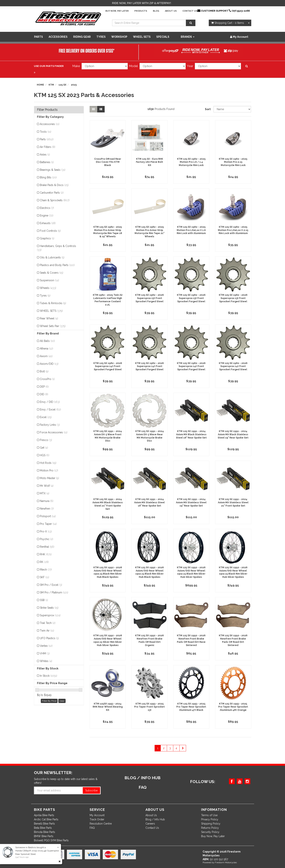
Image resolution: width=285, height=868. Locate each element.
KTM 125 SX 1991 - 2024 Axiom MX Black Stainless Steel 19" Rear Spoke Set (233, 434)
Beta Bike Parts (43, 828)
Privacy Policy (210, 819)
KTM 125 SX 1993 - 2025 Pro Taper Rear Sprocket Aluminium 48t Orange (233, 707)
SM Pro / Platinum (54, 592)
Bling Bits (48, 177)
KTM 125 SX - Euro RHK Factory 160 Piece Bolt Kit (149, 162)
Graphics (47, 238)
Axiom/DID (49, 364)
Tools (46, 132)
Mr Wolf (47, 486)
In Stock (49, 676)
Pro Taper (48, 524)
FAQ (92, 828)
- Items (228, 23)
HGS (45, 455)
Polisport (48, 516)
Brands (188, 37)
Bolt (44, 371)
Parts (39, 37)
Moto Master (49, 478)
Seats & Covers (52, 273)
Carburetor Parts (52, 193)
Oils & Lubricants (52, 257)
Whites (46, 661)
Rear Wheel (49, 318)
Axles (45, 155)
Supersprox (50, 615)
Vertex (46, 646)
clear (62, 701)
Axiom (46, 356)
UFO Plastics (49, 638)
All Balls (47, 341)
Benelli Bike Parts (44, 824)
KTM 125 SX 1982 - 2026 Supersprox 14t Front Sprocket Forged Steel (108, 366)
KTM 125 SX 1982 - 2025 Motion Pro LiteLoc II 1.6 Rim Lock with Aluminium (191, 230)
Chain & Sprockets (55, 200)
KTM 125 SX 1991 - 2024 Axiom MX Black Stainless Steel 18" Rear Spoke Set (191, 434)
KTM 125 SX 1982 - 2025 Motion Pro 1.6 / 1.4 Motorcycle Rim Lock (191, 162)
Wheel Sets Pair (53, 326)
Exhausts (48, 223)
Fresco (46, 440)
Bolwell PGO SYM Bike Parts (51, 840)
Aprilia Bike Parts (44, 815)
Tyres (101, 37)
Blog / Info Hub (155, 819)
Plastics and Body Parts (57, 265)
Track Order (97, 819)
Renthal (47, 547)
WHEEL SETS (142, 37)
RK (44, 562)
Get (44, 448)
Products (141, 11)
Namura (47, 501)
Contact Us (190, 11)
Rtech (46, 570)
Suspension (49, 280)
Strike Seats (49, 608)
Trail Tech (48, 623)
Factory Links (50, 425)
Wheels (48, 288)
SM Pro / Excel (51, 585)
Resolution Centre (101, 824)
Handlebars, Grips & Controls (57, 248)
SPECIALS (163, 37)
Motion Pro (49, 470)
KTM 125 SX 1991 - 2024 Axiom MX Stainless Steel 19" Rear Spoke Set (191, 503)
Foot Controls (50, 231)
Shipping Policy (211, 824)
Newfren (47, 509)
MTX (45, 493)
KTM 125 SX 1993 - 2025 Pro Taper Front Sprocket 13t (149, 707)
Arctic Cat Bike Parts (46, 819)
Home (40, 85)
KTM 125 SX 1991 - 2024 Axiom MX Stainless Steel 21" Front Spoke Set (233, 503)
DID (44, 394)
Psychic (47, 539)
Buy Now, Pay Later (117, 11)
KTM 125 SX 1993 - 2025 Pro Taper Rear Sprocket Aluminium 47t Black (191, 707)
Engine (47, 216)
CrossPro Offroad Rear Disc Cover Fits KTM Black (108, 162)
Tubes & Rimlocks (53, 303)
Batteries (47, 162)
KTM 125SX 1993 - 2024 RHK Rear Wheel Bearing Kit (108, 707)
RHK (46, 554)
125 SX (62, 85)
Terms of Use (209, 815)
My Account (97, 815)
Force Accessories (54, 432)
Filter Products (47, 110)
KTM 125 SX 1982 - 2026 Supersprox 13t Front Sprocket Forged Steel (149, 298)
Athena (47, 349)
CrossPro (47, 379)
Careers (150, 824)
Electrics (47, 208)
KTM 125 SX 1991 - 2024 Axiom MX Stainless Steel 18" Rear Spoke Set (149, 503)
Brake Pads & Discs (54, 185)
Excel (46, 417)
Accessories (58, 37)
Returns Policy (210, 828)
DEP (44, 387)
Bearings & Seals (53, 170)
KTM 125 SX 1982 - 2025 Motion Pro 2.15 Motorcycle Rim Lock (233, 162)
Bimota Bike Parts (45, 832)
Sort (208, 109)
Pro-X (46, 531)
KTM (51, 85)
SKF (45, 577)
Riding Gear (82, 37)
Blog (156, 11)
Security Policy (210, 832)
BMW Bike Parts (44, 836)
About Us (171, 11)
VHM (45, 653)
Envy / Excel (50, 410)
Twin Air (47, 631)
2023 (74, 85)
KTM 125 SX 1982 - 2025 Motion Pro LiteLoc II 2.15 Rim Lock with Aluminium (233, 230)
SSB (44, 600)
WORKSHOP (119, 37)
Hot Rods (48, 463)
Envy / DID (50, 402)
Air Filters (48, 147)
